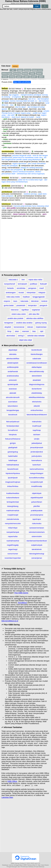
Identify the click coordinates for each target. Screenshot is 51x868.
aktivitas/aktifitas (13, 359)
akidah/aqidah (13, 363)
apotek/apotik (13, 384)
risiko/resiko (37, 523)
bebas (15, 66)
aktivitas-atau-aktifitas (35, 318)
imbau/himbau (13, 486)
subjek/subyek (37, 545)
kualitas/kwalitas (13, 493)
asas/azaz (13, 389)
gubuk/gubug (13, 452)
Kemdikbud (22, 603)
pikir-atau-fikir (34, 314)
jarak (34, 77)
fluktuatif (43, 284)
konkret (44, 301)
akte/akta (13, 354)
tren (23, 280)
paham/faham (37, 502)
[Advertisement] (26, 37)
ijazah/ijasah (13, 478)
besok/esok (13, 415)
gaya (19, 77)
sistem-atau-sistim (19, 314)
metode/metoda (13, 519)
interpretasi (31, 293)
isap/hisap (37, 430)
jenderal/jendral (37, 452)
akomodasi (11, 336)
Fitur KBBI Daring (21, 593)
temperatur (32, 305)
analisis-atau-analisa (24, 323)
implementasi (41, 327)
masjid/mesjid (13, 515)
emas (5, 77)
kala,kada (24, 301)
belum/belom (13, 406)
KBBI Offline (12, 782)
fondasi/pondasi (13, 426)
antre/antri (13, 380)
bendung (17, 74)
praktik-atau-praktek (16, 318)
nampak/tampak (13, 532)
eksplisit (8, 327)
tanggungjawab (39, 297)
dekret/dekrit (37, 376)
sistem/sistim (37, 536)
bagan (20, 70)
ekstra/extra (37, 402)
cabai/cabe (37, 359)
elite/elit (37, 406)
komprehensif (10, 284)
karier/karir (37, 465)
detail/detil (37, 380)
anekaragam (11, 293)
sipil (42, 331)
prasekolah (21, 305)
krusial (21, 293)
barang (28, 70)
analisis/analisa (13, 376)
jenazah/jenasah (37, 447)
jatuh (41, 77)
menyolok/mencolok (13, 523)
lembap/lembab (13, 502)
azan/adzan (13, 402)
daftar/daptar (37, 367)
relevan (30, 327)
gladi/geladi (13, 447)
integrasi (42, 293)
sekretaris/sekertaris (37, 532)
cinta (32, 74)
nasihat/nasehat (13, 541)
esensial (26, 331)
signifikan (25, 310)
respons (7, 301)
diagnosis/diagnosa (37, 384)
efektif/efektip (37, 393)
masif (42, 288)
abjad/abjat (13, 350)
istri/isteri (37, 435)
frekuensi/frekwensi (13, 439)
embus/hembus (37, 410)
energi (12, 77)
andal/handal (13, 371)
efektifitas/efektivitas (37, 397)
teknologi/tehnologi (37, 554)
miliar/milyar (13, 528)
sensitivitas (21, 288)
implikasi (26, 297)
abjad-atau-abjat (26, 340)
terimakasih (22, 284)
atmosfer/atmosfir (13, 397)
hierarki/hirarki (13, 469)
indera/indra (37, 422)
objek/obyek (37, 493)
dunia (39, 73)
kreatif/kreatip (37, 486)
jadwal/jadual (37, 443)
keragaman (9, 323)
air (13, 70)
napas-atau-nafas (35, 280)
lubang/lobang (13, 506)
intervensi (15, 310)
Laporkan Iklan (7, 798)
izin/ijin (37, 439)
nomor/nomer (13, 554)
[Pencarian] (18, 6)
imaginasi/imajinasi (13, 482)
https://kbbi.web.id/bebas (22, 82)
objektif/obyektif (37, 498)
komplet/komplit (37, 482)
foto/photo (13, 435)
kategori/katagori (37, 473)
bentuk (25, 74)
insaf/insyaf (37, 426)
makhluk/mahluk (13, 511)
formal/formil (13, 430)
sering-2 (21, 336)
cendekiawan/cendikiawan (37, 363)
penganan (32, 288)
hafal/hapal (13, 460)
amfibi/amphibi (13, 367)
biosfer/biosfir (37, 350)
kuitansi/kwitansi (13, 498)
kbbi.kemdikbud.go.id (10, 621)
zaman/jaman (37, 558)
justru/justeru (37, 456)
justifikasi (34, 284)
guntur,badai (9, 305)
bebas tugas (7, 74)
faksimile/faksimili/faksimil (37, 415)
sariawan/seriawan (37, 528)
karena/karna (37, 460)
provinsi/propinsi (37, 515)
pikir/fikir (37, 506)
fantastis (10, 288)
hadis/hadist (13, 456)
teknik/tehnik (37, 549)
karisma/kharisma (37, 469)
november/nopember (13, 558)
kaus (15, 301)
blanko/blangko (37, 354)
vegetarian (36, 310)
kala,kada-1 (13, 280)
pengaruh (43, 305)
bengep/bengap (13, 410)
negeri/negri (13, 549)
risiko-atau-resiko (13, 297)
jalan (26, 77)
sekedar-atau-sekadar (36, 336)
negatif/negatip (13, 545)
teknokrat (35, 301)
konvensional (19, 327)
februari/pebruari (13, 422)
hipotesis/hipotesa (13, 473)
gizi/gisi (13, 443)
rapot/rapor (37, 519)
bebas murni (37, 70)
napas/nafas (13, 536)
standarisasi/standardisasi (37, 541)
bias (34, 331)
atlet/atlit (13, 393)
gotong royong (41, 323)
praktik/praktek (37, 511)
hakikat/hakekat (13, 465)
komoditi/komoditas (37, 478)
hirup (9, 331)
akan (17, 331)
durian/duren (37, 389)
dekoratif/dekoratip (37, 371)
